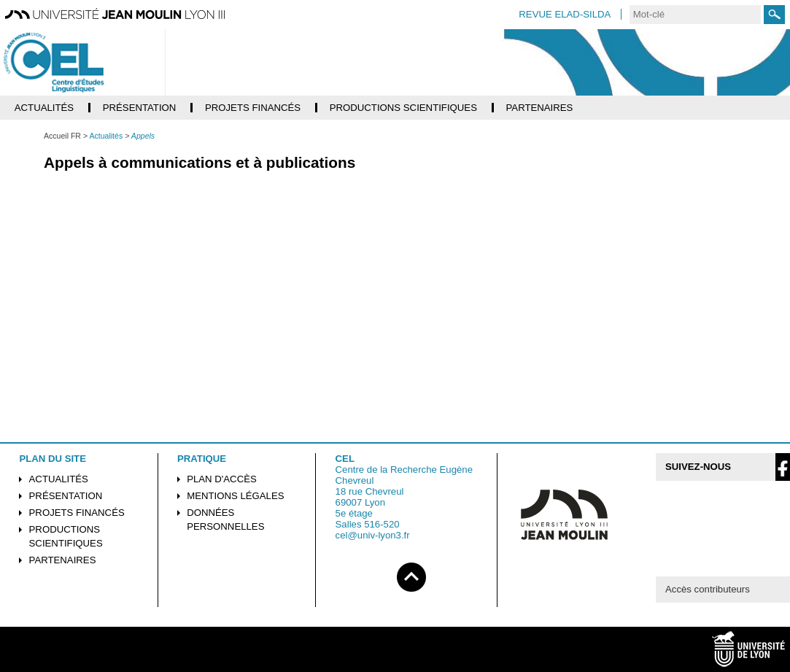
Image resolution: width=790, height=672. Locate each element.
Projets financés (77, 513)
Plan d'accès (222, 479)
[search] (695, 15)
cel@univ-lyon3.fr (373, 535)
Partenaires (63, 560)
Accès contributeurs (708, 589)
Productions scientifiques (66, 536)
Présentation (66, 496)
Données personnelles (225, 520)
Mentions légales (235, 496)
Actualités (59, 479)
